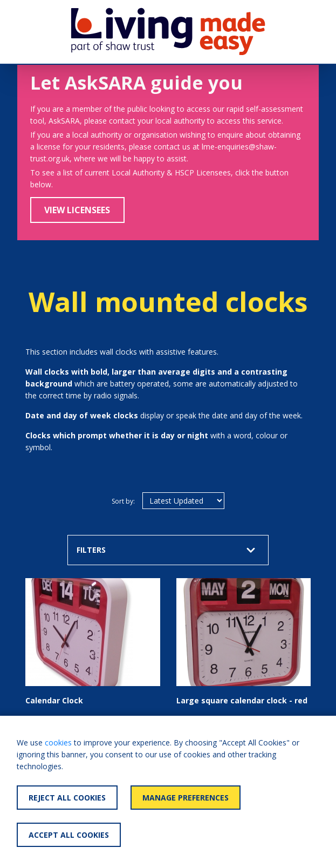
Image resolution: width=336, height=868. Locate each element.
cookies (58, 742)
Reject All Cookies (67, 798)
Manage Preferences (186, 798)
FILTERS (166, 550)
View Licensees (77, 210)
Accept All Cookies (69, 835)
